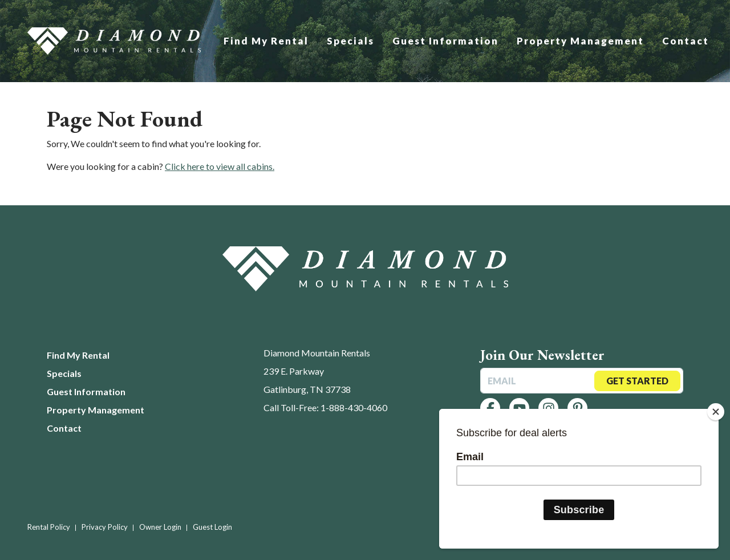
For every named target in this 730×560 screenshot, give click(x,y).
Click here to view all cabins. (220, 166)
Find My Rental (266, 41)
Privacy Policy (105, 527)
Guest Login (212, 527)
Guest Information (445, 41)
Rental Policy (49, 527)
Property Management (580, 41)
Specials (350, 41)
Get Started (637, 381)
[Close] (716, 412)
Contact (686, 41)
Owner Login (160, 527)
